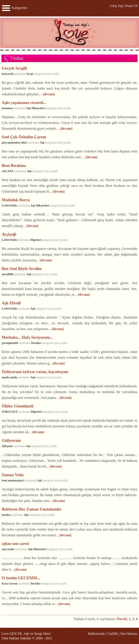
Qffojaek (7, 446)
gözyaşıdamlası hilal (14, 143)
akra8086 (8, 274)
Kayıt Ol (131, 6)
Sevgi (30, 74)
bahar (19, 58)
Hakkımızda (96, 634)
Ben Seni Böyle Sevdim (22, 269)
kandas (6, 515)
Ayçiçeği (9, 234)
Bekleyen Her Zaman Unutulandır (32, 509)
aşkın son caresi (15, 544)
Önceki (122, 619)
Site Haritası (129, 634)
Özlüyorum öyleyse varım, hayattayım (35, 372)
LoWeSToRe (10, 205)
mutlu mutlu (10, 377)
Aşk (42, 143)
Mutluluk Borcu (16, 200)
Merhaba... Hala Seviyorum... (27, 337)
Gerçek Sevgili (14, 68)
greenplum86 (10, 343)
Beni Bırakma (14, 165)
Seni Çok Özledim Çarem (24, 137)
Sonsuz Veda (13, 475)
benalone (7, 108)
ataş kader (8, 549)
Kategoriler (14, 8)
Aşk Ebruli (11, 303)
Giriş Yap (117, 6)
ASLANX (8, 171)
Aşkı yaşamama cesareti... (24, 103)
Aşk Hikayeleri (35, 108)
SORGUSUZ (10, 412)
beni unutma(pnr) (13, 480)
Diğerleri (36, 240)
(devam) (49, 94)
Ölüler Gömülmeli (18, 406)
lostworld (8, 74)
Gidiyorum (11, 440)
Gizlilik (113, 634)
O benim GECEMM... (21, 578)
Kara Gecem (10, 583)
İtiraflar (36, 343)
